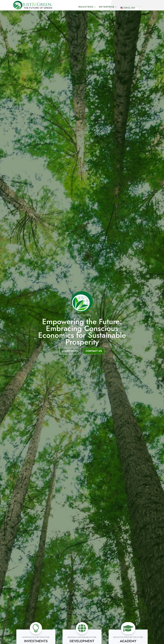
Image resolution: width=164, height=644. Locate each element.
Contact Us (94, 351)
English (128, 8)
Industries (86, 7)
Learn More (70, 351)
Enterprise (107, 7)
